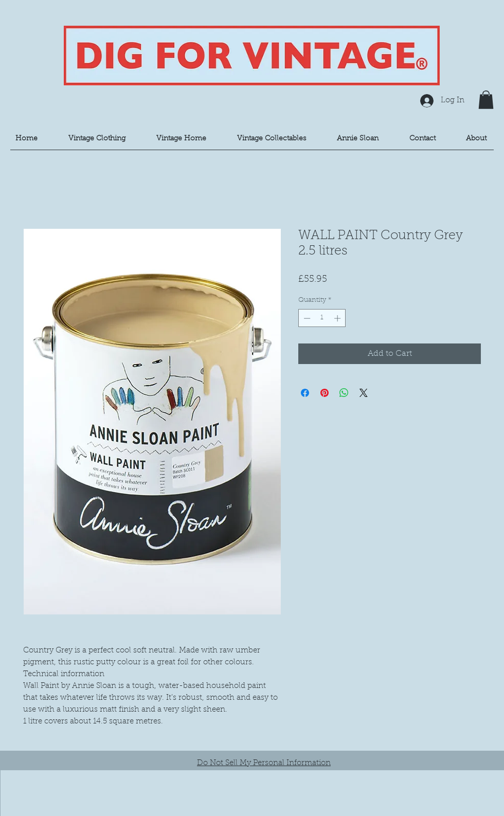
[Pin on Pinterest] (325, 393)
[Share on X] (364, 393)
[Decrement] (306, 318)
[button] (486, 100)
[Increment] (338, 318)
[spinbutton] (322, 318)
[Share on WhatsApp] (344, 393)
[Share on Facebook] (305, 393)
